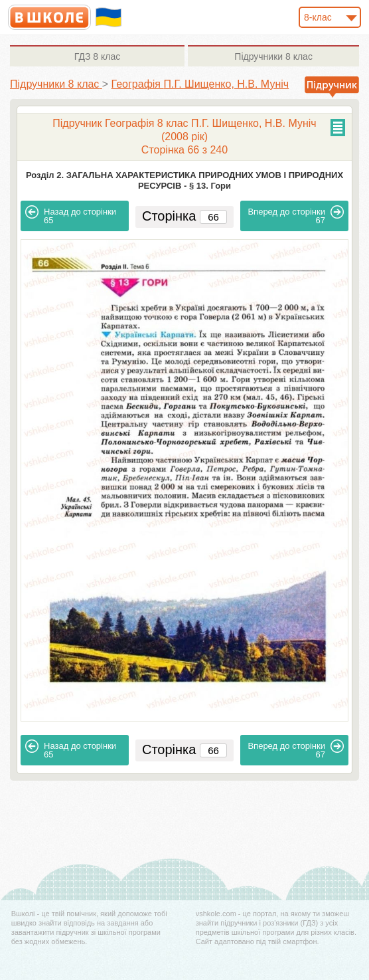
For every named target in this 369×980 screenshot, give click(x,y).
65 (71, 215)
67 (296, 215)
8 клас (97, 56)
